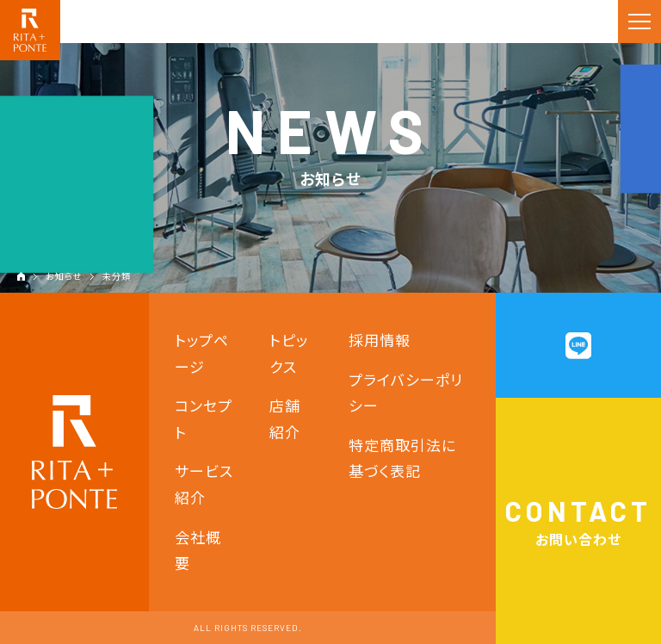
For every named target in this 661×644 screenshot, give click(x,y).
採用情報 (380, 340)
